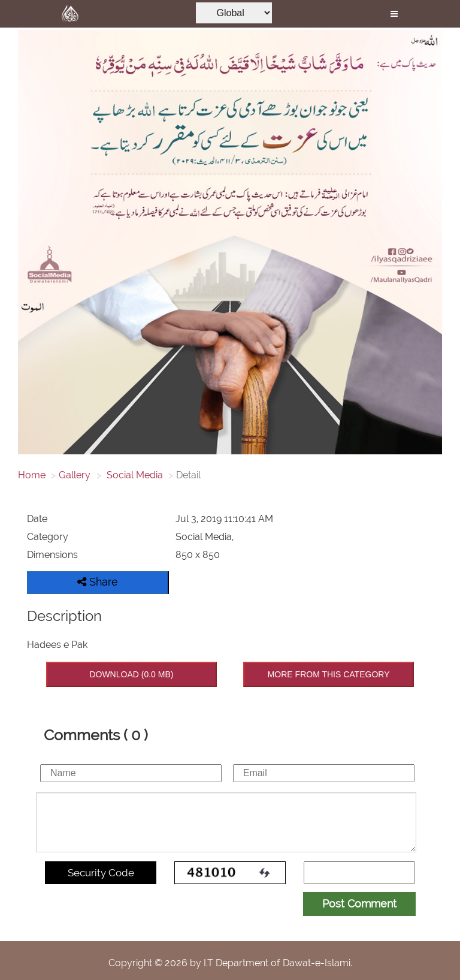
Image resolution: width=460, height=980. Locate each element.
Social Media (134, 475)
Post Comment (359, 904)
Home (32, 475)
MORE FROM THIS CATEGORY (329, 674)
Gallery (75, 475)
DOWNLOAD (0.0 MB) (131, 674)
